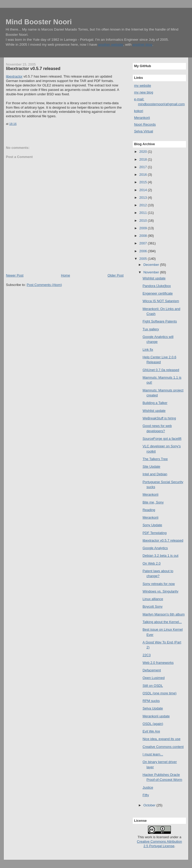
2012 (144, 205)
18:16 (13, 124)
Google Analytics (155, 548)
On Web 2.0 (151, 563)
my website (143, 86)
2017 (144, 167)
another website (111, 45)
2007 (144, 243)
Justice (148, 787)
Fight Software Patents (160, 321)
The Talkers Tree (155, 459)
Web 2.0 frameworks (158, 663)
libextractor (14, 76)
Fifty (146, 795)
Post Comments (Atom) (44, 285)
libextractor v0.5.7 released (33, 68)
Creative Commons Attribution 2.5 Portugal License (160, 844)
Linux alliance (153, 599)
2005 (144, 259)
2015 (144, 182)
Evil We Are (151, 731)
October (150, 805)
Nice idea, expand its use (161, 739)
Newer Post (15, 275)
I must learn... (153, 754)
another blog (142, 45)
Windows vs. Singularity (160, 591)
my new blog (144, 92)
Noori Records (145, 124)
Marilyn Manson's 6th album (163, 614)
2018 (144, 159)
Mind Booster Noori (39, 22)
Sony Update (152, 525)
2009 (144, 228)
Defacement (152, 670)
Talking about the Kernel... (162, 622)
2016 (144, 175)
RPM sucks (151, 701)
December (152, 265)
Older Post (115, 275)
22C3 (146, 655)
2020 (144, 152)
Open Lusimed (154, 678)
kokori (139, 111)
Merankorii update (156, 716)
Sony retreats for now (159, 584)
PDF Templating (154, 533)
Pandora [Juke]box (157, 286)
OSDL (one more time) (159, 693)
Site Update (151, 467)
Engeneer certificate (158, 293)
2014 (144, 190)
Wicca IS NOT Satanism (161, 301)
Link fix (148, 350)
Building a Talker (155, 403)
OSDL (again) (153, 724)
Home (66, 275)
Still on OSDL (153, 686)
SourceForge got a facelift (162, 439)
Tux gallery (151, 329)
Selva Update (153, 708)
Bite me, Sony (153, 502)
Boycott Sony (152, 606)
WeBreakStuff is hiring (159, 418)
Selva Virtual (144, 131)
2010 (144, 221)
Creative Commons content (163, 747)
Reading (149, 510)
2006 (144, 251)
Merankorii (142, 118)
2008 (144, 236)
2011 (144, 213)
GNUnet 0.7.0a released (161, 370)
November (152, 272)
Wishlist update (154, 278)
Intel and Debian (155, 474)
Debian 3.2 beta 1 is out (160, 556)
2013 (144, 198)
